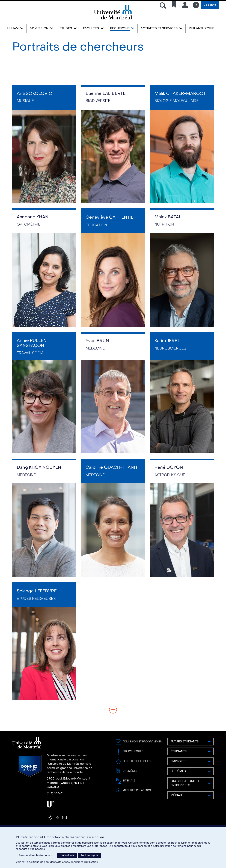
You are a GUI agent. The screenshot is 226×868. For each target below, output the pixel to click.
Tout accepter (90, 855)
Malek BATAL (168, 217)
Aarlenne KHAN (33, 217)
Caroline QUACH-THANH (111, 467)
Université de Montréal (113, 19)
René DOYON (169, 467)
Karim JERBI (167, 341)
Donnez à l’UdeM (30, 766)
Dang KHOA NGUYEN (39, 467)
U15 (51, 804)
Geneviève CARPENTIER (111, 217)
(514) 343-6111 (56, 793)
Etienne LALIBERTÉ (106, 94)
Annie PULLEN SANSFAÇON (32, 343)
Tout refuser (67, 855)
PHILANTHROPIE (201, 28)
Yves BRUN (97, 341)
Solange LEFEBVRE (37, 591)
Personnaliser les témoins (36, 855)
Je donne (210, 5)
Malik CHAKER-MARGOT (180, 94)
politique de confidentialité (45, 862)
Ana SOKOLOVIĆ (34, 94)
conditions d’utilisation (84, 862)
